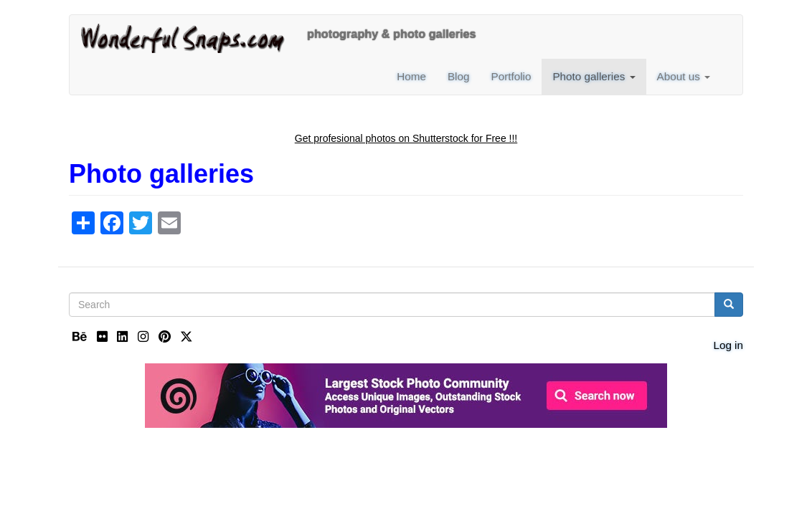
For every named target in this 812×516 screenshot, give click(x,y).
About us (684, 76)
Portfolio (511, 76)
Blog (459, 76)
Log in (728, 345)
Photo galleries (594, 76)
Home (411, 76)
